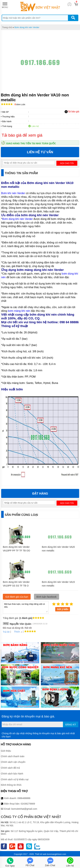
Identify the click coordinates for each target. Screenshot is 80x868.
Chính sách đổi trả (10, 768)
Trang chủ (7, 27)
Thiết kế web (41, 854)
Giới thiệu (6, 751)
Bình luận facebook (47, 597)
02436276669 (28, 804)
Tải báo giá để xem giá (22, 135)
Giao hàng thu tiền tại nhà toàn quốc (31, 143)
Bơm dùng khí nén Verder (27, 27)
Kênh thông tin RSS (11, 785)
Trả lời (6, 632)
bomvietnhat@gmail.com (24, 809)
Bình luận (20, 105)
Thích (16, 632)
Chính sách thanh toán (13, 756)
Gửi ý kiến (63, 609)
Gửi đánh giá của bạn (17, 597)
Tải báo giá (72, 112)
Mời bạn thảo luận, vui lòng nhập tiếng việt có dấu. (26, 607)
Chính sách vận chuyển (13, 762)
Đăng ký (71, 725)
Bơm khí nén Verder (13, 193)
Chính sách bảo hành (12, 774)
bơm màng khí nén (19, 311)
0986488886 (24, 798)
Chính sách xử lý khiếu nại (15, 779)
